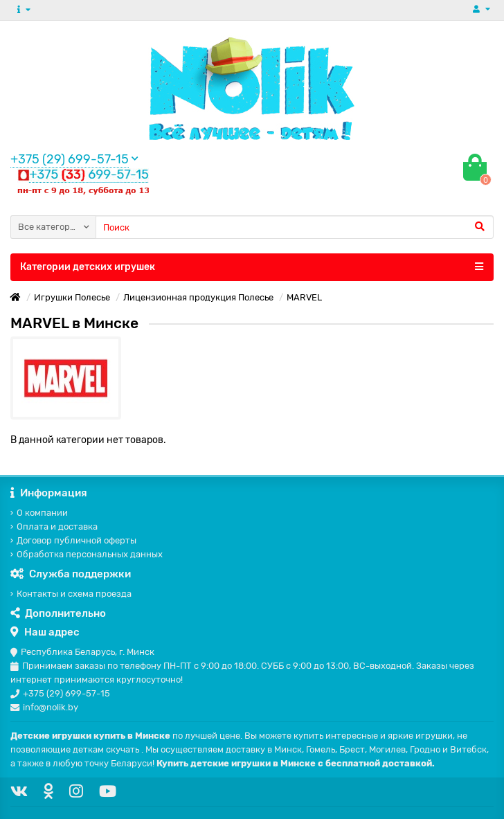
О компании (39, 513)
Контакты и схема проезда (71, 594)
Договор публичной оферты (73, 540)
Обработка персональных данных (87, 554)
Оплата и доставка (54, 526)
